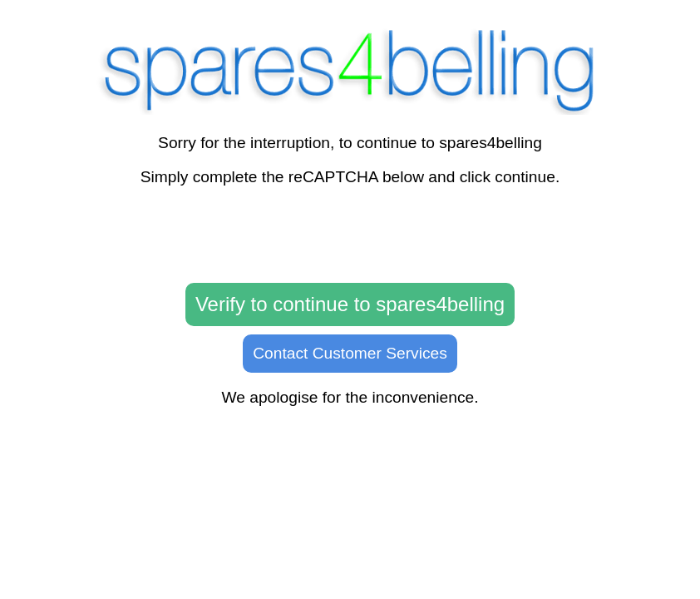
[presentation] (350, 235)
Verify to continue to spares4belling (350, 304)
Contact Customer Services (350, 353)
